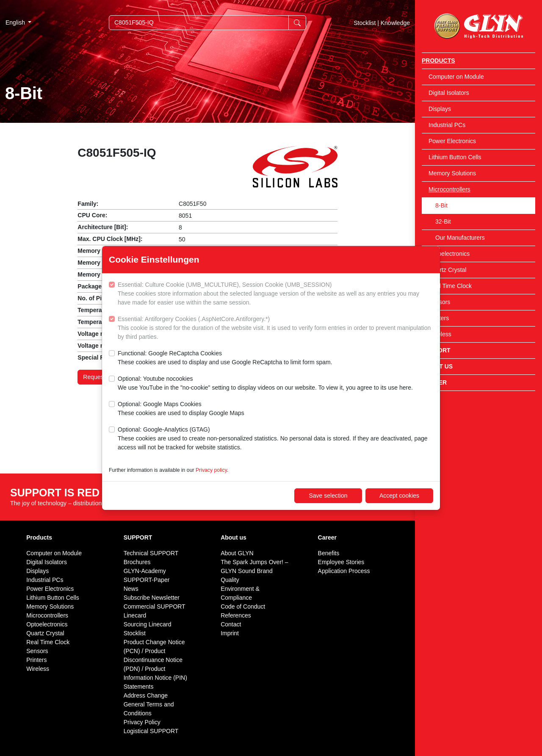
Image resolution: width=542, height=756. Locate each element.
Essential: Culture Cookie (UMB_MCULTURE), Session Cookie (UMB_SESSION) (275, 294)
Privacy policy (211, 470)
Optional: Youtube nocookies (265, 384)
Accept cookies (399, 496)
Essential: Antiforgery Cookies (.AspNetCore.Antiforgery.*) (275, 328)
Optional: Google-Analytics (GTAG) (275, 439)
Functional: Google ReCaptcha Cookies (225, 358)
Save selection (328, 496)
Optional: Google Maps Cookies (181, 409)
